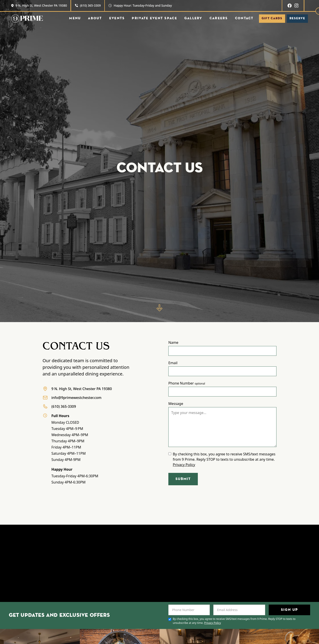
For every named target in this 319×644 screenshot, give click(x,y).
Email (173, 363)
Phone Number (187, 383)
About (95, 18)
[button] (75, 18)
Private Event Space (154, 18)
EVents (117, 18)
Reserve (297, 18)
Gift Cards (272, 18)
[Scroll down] (159, 308)
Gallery (193, 18)
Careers (219, 18)
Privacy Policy (184, 465)
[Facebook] (290, 6)
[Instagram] (296, 6)
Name (173, 342)
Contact (244, 18)
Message (176, 404)
